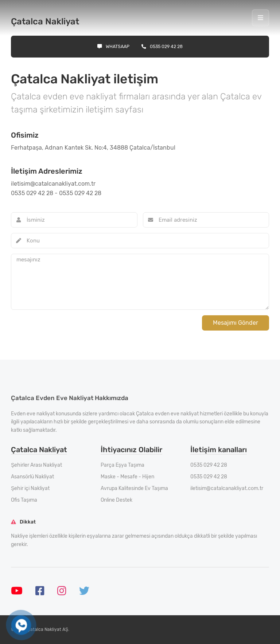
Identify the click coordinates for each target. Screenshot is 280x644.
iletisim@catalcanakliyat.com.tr (227, 488)
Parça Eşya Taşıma (122, 465)
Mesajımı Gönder (236, 323)
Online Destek (116, 500)
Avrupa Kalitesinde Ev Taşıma (134, 488)
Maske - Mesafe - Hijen (127, 477)
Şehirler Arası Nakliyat (36, 465)
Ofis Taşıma (24, 500)
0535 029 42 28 (162, 46)
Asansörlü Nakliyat (32, 477)
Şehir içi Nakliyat (30, 488)
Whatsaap (113, 46)
